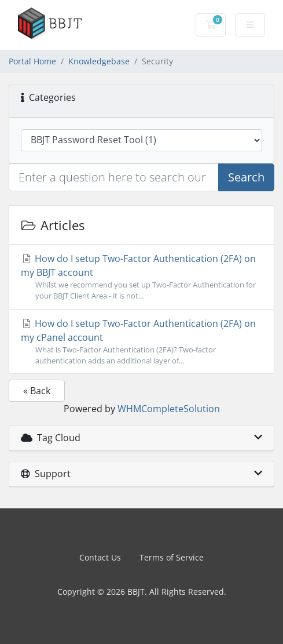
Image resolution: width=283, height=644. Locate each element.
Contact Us (100, 557)
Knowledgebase (99, 61)
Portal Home (32, 61)
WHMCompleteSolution (169, 409)
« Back (37, 391)
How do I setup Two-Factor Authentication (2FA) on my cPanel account (141, 342)
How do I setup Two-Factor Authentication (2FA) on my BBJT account (141, 277)
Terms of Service (172, 557)
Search (246, 177)
